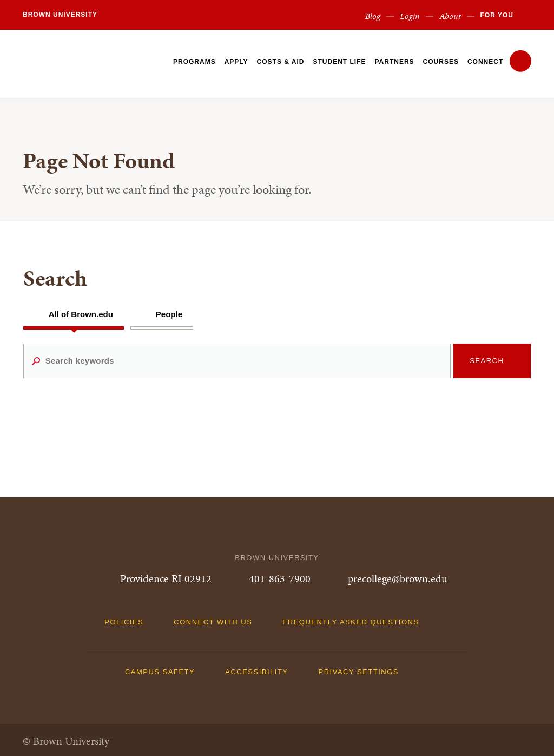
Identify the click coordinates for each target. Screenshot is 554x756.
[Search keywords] (237, 361)
